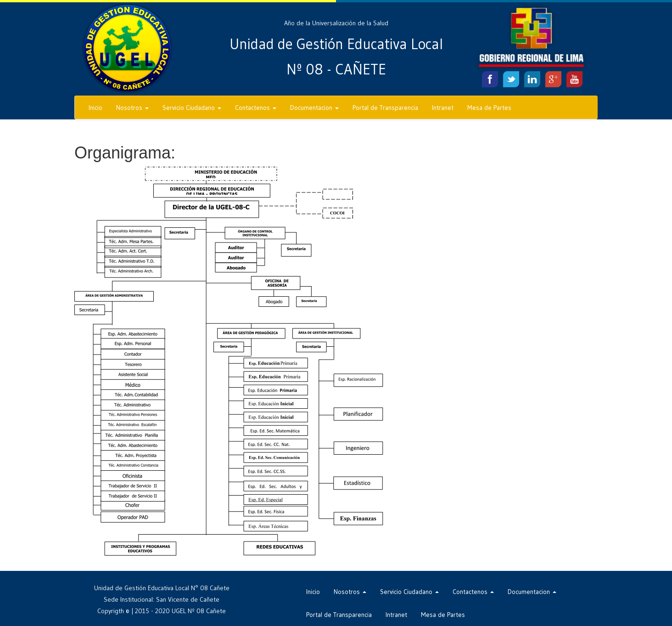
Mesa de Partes (489, 107)
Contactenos (256, 107)
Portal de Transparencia (385, 107)
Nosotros (132, 107)
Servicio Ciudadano (192, 107)
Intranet (443, 107)
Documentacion (314, 107)
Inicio (95, 107)
